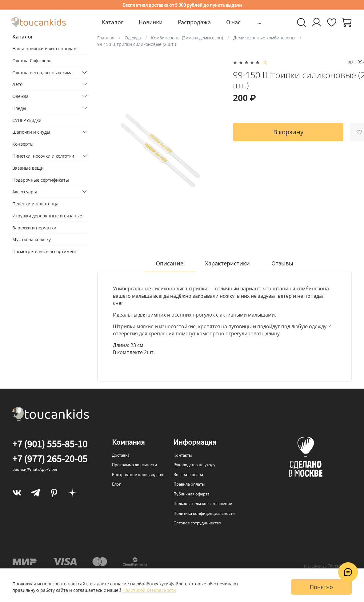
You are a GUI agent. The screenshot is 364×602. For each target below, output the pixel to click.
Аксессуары (25, 192)
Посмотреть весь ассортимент (45, 251)
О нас (233, 22)
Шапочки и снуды (31, 132)
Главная (106, 38)
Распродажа (194, 22)
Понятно (321, 587)
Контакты (183, 455)
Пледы (19, 108)
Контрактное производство (138, 475)
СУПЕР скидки (27, 120)
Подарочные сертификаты (41, 180)
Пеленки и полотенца (35, 204)
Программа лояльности (134, 465)
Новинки (151, 22)
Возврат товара (188, 475)
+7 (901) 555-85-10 (50, 444)
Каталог (112, 22)
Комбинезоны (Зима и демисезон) (187, 38)
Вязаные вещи (28, 168)
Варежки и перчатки (34, 228)
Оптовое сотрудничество (197, 523)
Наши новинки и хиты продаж (44, 48)
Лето (17, 84)
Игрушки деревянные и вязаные (47, 216)
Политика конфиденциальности (204, 513)
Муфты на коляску (32, 239)
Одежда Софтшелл (32, 61)
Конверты (23, 144)
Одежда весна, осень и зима (42, 73)
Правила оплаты (189, 484)
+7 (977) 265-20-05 (50, 459)
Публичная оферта (192, 494)
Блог (116, 484)
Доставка (121, 455)
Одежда (133, 38)
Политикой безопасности (149, 590)
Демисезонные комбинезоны (264, 38)
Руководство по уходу (194, 465)
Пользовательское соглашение (203, 503)
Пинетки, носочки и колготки (43, 156)
